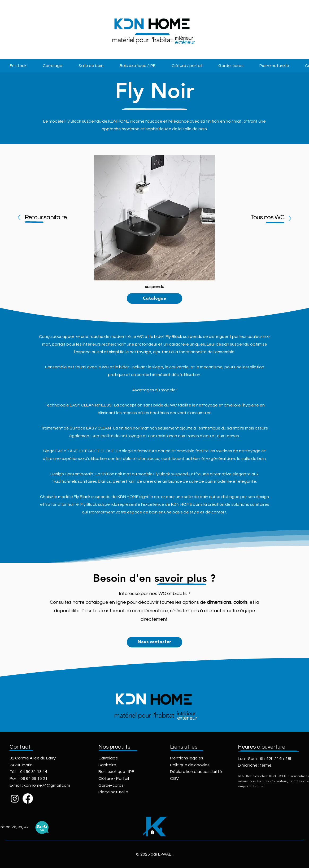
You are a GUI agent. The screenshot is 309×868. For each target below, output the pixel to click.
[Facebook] (28, 798)
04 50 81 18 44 (34, 772)
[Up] (19, 218)
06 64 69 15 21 (34, 778)
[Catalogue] (154, 298)
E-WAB (165, 854)
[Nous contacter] (154, 642)
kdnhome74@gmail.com (47, 785)
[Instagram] (15, 798)
